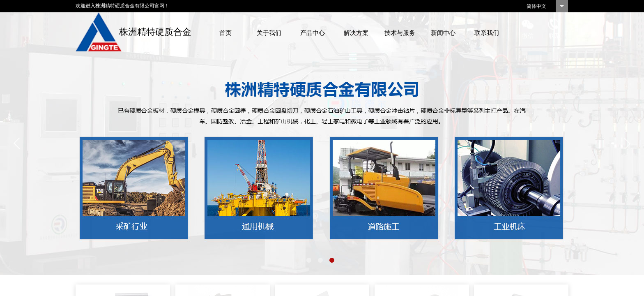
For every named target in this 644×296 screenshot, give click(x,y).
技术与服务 (400, 33)
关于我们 (269, 33)
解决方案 (356, 33)
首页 (225, 33)
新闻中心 (443, 33)
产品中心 (313, 33)
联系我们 (487, 33)
